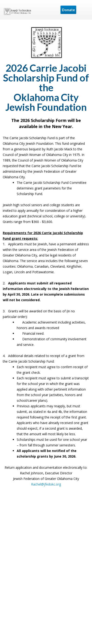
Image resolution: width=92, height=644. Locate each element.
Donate (68, 10)
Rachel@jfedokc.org (46, 484)
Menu (84, 10)
